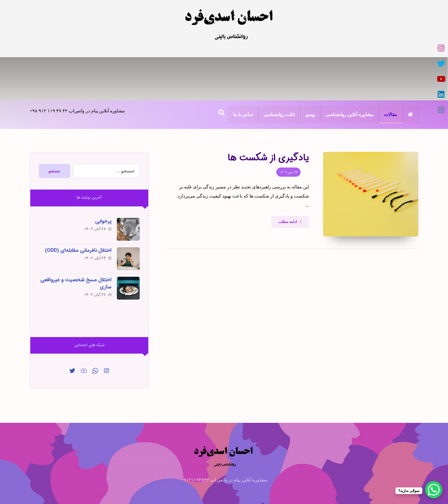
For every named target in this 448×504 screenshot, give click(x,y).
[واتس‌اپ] (203, 48)
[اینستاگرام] (256, 48)
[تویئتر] (243, 48)
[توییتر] (72, 326)
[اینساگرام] (107, 326)
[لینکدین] (217, 48)
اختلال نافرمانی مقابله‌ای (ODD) (78, 207)
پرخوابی (103, 178)
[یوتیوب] (230, 48)
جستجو (55, 128)
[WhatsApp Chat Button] (434, 490)
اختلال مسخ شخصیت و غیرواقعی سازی (76, 239)
